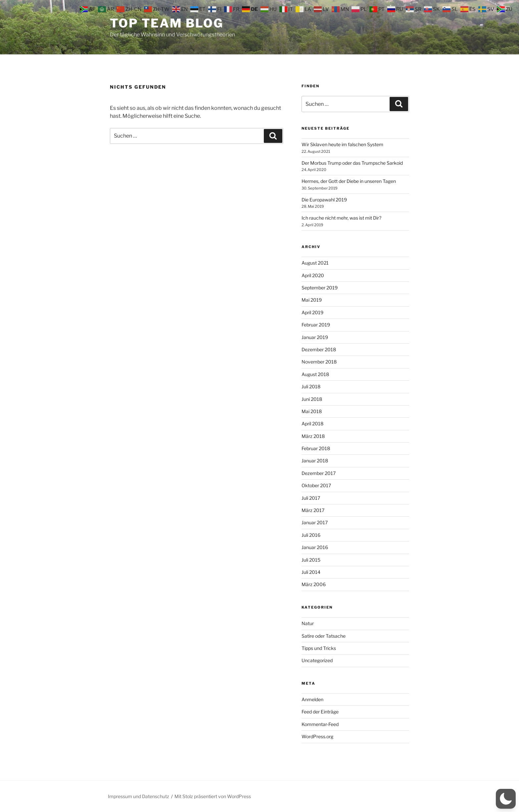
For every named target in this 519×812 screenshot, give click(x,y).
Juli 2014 (311, 572)
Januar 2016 (315, 547)
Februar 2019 (316, 325)
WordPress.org (317, 736)
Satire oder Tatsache (324, 636)
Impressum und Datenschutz (139, 796)
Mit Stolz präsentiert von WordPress (213, 796)
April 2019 (312, 312)
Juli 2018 (311, 386)
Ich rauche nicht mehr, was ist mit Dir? (341, 218)
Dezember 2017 (319, 473)
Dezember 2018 (319, 349)
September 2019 (320, 288)
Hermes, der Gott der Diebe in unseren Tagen (349, 181)
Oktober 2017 (316, 485)
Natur (308, 623)
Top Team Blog (166, 23)
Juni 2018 (312, 399)
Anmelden (312, 699)
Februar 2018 (316, 448)
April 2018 (312, 424)
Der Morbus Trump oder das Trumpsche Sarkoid (352, 163)
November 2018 (319, 362)
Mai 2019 (312, 300)
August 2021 (315, 263)
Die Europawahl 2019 (324, 200)
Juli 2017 (311, 498)
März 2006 (314, 584)
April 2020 (313, 275)
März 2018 (313, 436)
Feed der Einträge (320, 712)
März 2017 (313, 510)
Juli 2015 (311, 560)
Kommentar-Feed (320, 724)
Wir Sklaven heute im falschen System (342, 144)
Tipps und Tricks (319, 648)
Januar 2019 (315, 337)
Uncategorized (317, 660)
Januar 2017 (315, 522)
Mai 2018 (312, 411)
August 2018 (315, 374)
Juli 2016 (311, 535)
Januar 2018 (315, 461)
